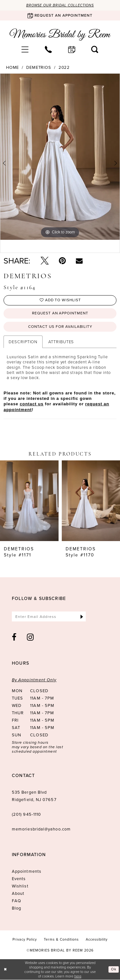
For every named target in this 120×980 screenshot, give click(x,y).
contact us (32, 404)
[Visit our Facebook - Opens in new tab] (14, 638)
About (18, 894)
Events (19, 879)
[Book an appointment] (60, 16)
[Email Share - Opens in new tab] (79, 261)
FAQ (16, 901)
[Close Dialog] (5, 970)
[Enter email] (49, 617)
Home (13, 68)
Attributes (61, 342)
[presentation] (29, 501)
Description (23, 342)
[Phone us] (48, 49)
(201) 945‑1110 (26, 815)
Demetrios (39, 68)
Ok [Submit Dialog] (114, 970)
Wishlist (20, 886)
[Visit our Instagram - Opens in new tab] (30, 638)
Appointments (27, 872)
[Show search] (95, 49)
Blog (16, 908)
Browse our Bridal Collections (60, 5)
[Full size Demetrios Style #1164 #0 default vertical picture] (60, 157)
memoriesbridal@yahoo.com (41, 829)
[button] (25, 49)
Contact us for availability (60, 327)
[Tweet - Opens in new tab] (45, 261)
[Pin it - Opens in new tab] (62, 261)
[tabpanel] (60, 157)
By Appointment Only (34, 680)
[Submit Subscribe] (82, 617)
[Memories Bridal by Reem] (60, 35)
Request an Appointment (60, 314)
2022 (64, 68)
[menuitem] (25, 49)
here (78, 976)
